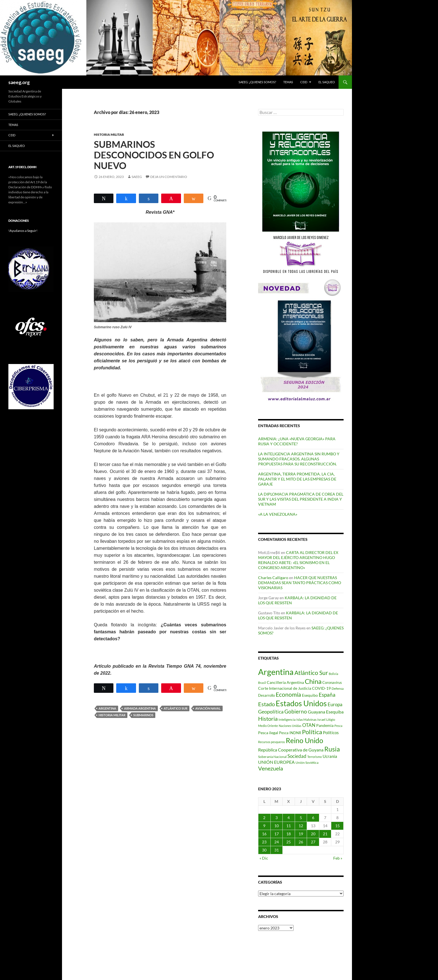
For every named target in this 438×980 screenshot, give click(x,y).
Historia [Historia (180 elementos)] (268, 719)
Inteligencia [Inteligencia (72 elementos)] (287, 719)
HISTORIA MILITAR (109, 135)
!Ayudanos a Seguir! (23, 231)
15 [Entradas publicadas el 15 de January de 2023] (337, 826)
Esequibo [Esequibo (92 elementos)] (310, 695)
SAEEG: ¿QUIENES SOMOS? (257, 82)
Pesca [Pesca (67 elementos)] (338, 726)
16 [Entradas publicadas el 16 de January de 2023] (264, 834)
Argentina (107, 708)
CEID (304, 82)
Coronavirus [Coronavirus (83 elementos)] (332, 682)
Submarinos (143, 715)
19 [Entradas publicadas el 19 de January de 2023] (301, 834)
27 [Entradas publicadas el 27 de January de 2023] (313, 842)
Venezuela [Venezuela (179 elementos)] (271, 768)
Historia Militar (112, 715)
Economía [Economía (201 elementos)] (288, 694)
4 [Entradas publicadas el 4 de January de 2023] (289, 818)
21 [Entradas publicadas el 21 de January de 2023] (325, 834)
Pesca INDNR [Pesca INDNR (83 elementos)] (290, 733)
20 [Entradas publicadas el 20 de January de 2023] (313, 834)
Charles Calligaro (273, 578)
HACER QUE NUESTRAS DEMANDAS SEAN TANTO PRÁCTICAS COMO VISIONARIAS (300, 583)
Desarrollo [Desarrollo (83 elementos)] (266, 695)
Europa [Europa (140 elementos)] (335, 704)
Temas (288, 82)
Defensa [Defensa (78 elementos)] (338, 688)
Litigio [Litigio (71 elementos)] (331, 719)
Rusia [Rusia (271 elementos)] (332, 749)
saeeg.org (19, 82)
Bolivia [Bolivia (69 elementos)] (334, 674)
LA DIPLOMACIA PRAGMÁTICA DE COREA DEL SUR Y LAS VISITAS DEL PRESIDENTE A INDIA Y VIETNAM (301, 499)
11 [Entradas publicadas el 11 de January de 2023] (289, 826)
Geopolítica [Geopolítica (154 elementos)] (271, 712)
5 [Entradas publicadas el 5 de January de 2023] (301, 818)
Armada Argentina (140, 708)
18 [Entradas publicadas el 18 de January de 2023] (289, 834)
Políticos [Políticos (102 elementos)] (331, 733)
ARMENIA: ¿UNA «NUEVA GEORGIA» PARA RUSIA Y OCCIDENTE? (297, 441)
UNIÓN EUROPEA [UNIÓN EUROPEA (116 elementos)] (276, 762)
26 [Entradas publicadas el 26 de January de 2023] (301, 842)
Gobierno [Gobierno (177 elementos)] (296, 711)
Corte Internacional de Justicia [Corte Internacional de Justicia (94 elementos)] (285, 688)
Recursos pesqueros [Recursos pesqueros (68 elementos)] (272, 742)
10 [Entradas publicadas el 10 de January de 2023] (277, 826)
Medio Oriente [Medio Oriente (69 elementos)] (268, 726)
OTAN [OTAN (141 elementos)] (309, 725)
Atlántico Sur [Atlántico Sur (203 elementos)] (311, 673)
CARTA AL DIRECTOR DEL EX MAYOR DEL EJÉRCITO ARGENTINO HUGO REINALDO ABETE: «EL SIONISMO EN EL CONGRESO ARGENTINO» (298, 560)
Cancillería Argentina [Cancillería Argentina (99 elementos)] (285, 682)
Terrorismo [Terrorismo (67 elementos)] (315, 757)
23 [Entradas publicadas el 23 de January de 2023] (264, 842)
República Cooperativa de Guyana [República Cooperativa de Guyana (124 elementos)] (291, 750)
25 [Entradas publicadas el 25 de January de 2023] (289, 842)
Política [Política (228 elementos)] (312, 732)
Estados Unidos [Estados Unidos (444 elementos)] (301, 703)
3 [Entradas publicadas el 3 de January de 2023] (277, 818)
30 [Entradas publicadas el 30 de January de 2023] (264, 850)
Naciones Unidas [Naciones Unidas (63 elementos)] (290, 726)
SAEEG (137, 177)
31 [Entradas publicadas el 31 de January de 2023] (277, 850)
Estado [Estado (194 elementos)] (266, 704)
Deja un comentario (169, 177)
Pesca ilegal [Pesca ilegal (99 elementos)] (268, 733)
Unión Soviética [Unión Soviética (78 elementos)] (307, 763)
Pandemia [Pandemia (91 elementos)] (325, 726)
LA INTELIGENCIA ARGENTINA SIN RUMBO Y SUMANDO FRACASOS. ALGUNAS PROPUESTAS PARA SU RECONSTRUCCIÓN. (299, 459)
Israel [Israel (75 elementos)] (321, 719)
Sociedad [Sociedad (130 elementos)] (297, 756)
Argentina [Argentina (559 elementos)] (276, 672)
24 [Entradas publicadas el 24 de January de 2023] (277, 842)
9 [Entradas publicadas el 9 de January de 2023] (264, 826)
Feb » (338, 858)
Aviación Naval (208, 708)
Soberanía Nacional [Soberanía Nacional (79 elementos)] (272, 757)
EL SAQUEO (327, 82)
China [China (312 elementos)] (313, 681)
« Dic (264, 858)
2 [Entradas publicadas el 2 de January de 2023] (264, 818)
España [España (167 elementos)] (327, 695)
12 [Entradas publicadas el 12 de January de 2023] (301, 826)
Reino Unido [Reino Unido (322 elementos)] (304, 740)
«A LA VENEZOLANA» (278, 514)
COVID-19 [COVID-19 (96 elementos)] (321, 688)
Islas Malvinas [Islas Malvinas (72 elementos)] (306, 719)
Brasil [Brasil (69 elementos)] (262, 683)
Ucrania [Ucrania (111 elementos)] (330, 756)
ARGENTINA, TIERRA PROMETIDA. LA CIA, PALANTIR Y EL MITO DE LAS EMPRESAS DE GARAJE (297, 479)
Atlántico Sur (176, 708)
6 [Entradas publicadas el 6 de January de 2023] (313, 818)
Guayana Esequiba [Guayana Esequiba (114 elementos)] (326, 712)
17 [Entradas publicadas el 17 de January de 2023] (277, 834)
